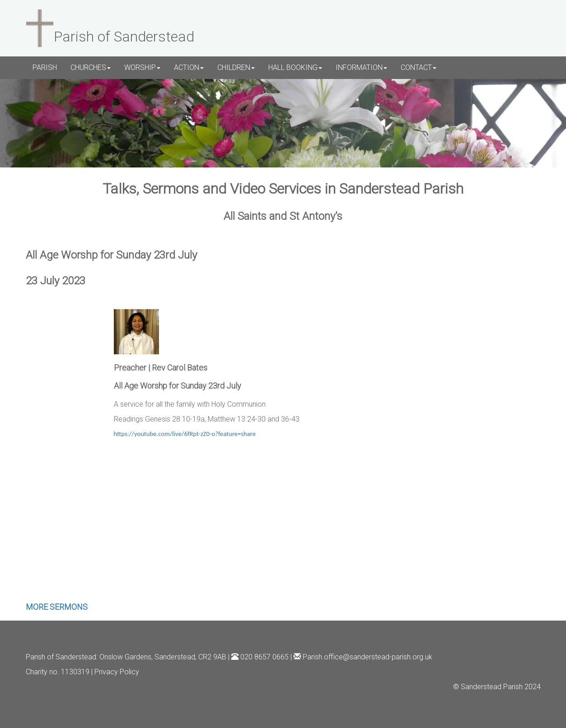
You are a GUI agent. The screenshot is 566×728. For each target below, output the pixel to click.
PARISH (45, 67)
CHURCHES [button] (91, 67)
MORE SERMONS (57, 607)
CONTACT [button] (419, 67)
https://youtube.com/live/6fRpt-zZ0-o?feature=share (185, 434)
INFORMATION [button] (361, 67)
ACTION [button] (189, 67)
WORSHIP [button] (142, 67)
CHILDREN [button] (236, 67)
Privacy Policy (117, 672)
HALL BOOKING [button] (295, 67)
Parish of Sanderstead (61, 657)
